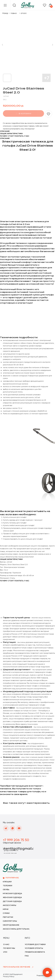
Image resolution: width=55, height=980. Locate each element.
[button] (12, 843)
